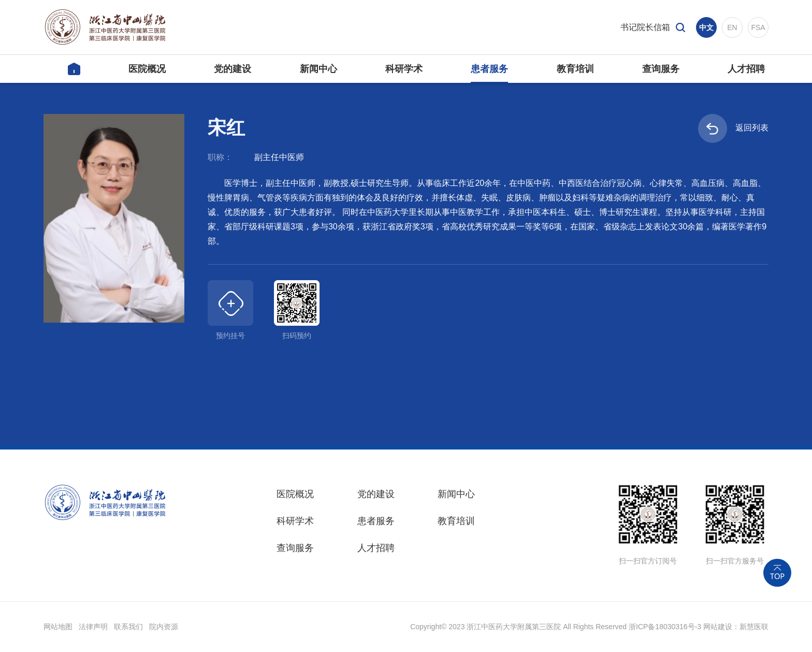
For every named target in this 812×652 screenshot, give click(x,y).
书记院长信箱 (645, 27)
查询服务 (295, 548)
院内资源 (164, 627)
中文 (706, 27)
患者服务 (376, 521)
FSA (758, 27)
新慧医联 (754, 627)
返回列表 (733, 128)
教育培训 (456, 521)
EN (732, 27)
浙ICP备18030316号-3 (665, 627)
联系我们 (128, 627)
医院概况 (295, 494)
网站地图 (58, 627)
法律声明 (93, 627)
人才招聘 (376, 548)
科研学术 (295, 521)
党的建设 (376, 494)
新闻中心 (456, 494)
